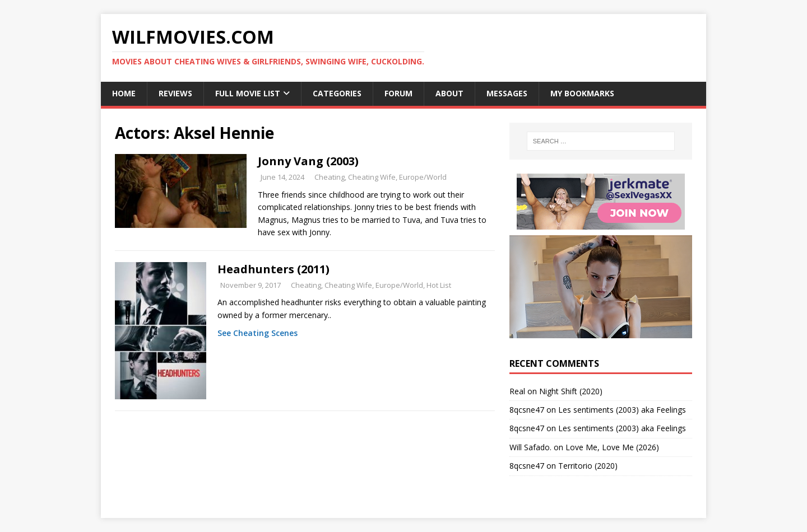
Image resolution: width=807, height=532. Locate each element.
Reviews (175, 93)
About (449, 93)
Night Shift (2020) (571, 391)
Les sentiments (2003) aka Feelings (622, 410)
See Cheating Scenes (258, 333)
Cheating (330, 177)
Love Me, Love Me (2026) (612, 447)
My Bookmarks (582, 93)
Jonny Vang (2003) (308, 161)
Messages (507, 93)
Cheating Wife (372, 177)
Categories (337, 93)
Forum (398, 93)
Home (124, 93)
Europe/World (423, 177)
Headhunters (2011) (273, 269)
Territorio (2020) (588, 466)
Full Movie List (248, 93)
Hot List (439, 285)
